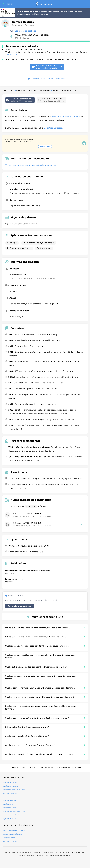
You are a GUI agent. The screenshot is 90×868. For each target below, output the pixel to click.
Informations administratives (45, 617)
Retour (9, 4)
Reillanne (56, 91)
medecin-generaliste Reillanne (13, 834)
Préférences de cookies (34, 856)
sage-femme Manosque (10, 793)
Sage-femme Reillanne (23, 25)
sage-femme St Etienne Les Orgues (14, 811)
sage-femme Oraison (9, 819)
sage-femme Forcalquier (11, 797)
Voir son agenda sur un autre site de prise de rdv (31, 165)
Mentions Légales (11, 852)
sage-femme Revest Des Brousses (14, 790)
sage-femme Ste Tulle (10, 801)
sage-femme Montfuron (10, 786)
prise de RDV (11, 55)
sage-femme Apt (8, 804)
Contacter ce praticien (23, 31)
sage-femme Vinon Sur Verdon (13, 815)
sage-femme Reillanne (10, 783)
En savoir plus (41, 14)
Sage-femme (22, 91)
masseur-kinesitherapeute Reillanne (14, 830)
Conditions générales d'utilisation (29, 852)
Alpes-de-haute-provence (40, 91)
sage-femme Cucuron (10, 808)
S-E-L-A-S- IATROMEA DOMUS (66, 116)
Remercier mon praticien (20, 606)
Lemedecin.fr (9, 91)
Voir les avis (45, 146)
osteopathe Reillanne (9, 838)
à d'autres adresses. (53, 128)
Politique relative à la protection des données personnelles (61, 852)
